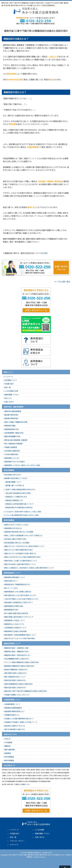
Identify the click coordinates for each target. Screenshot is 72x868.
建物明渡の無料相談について (15, 577)
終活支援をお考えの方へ (13, 475)
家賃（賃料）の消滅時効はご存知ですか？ (19, 603)
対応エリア (8, 398)
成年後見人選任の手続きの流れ (15, 539)
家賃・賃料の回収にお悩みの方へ (16, 673)
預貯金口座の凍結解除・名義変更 (16, 440)
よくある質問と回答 (11, 391)
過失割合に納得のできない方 (15, 726)
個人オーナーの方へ (11, 588)
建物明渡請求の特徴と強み (14, 606)
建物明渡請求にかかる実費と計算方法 (18, 592)
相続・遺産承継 (9, 750)
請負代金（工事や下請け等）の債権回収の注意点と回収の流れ (26, 691)
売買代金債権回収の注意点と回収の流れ (19, 684)
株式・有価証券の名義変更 (13, 444)
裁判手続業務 (9, 761)
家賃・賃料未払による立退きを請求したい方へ (20, 595)
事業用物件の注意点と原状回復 (15, 631)
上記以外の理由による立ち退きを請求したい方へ (22, 599)
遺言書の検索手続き (11, 415)
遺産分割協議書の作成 (12, 436)
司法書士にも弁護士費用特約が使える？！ (19, 719)
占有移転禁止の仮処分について (15, 628)
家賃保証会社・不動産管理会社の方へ (17, 585)
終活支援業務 (9, 757)
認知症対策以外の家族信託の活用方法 (19, 508)
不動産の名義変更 (11, 447)
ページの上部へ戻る (62, 282)
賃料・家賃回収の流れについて (15, 677)
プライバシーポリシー (17, 841)
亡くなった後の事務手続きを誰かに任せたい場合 (21, 515)
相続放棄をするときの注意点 (15, 462)
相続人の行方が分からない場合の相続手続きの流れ (23, 557)
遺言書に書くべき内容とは (15, 486)
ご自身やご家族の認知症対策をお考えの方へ (20, 490)
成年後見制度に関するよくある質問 (17, 543)
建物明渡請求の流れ (11, 610)
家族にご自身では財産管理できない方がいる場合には (23, 536)
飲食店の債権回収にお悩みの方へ (16, 670)
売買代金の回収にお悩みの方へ (15, 680)
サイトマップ (14, 845)
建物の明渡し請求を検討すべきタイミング (19, 617)
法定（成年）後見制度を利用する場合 (18, 493)
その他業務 (8, 743)
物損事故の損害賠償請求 (13, 708)
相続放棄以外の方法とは (13, 528)
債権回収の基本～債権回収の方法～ (17, 652)
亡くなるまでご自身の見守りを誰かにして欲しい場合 (23, 512)
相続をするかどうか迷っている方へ (17, 525)
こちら (45, 253)
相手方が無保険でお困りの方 (15, 729)
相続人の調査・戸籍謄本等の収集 (16, 422)
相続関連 (8, 753)
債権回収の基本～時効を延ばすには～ (18, 655)
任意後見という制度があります (16, 497)
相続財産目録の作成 (11, 429)
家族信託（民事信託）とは (14, 500)
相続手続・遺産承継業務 (13, 411)
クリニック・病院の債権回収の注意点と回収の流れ (22, 662)
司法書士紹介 (9, 384)
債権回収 (8, 746)
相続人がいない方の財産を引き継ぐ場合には (20, 554)
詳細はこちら (26, 784)
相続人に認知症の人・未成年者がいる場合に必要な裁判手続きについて (29, 568)
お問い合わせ (9, 402)
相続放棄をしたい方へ (12, 458)
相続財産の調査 (10, 426)
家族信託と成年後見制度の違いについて (20, 504)
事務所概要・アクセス (12, 395)
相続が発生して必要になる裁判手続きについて (21, 561)
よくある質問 (40, 830)
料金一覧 (8, 387)
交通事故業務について (12, 704)
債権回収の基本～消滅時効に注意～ (17, 648)
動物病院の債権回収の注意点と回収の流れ (19, 666)
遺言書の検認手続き (11, 418)
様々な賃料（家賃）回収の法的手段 (16, 613)
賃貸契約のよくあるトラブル (14, 624)
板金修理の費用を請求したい (15, 711)
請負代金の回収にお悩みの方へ (15, 688)
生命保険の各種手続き (12, 451)
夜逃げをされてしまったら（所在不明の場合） (20, 639)
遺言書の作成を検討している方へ (16, 478)
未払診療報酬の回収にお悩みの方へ (17, 659)
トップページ (9, 377)
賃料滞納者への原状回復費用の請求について (20, 635)
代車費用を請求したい (12, 715)
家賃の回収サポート (11, 581)
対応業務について (11, 380)
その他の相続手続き (11, 454)
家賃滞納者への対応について (15, 621)
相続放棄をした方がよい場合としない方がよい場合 (22, 465)
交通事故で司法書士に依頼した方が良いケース (21, 722)
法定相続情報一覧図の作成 (14, 433)
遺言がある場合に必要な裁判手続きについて (20, 564)
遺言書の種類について (13, 482)
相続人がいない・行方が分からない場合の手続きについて (24, 546)
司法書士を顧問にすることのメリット (17, 695)
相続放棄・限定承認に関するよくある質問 (19, 532)
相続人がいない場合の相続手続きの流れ (19, 550)
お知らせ (7, 739)
